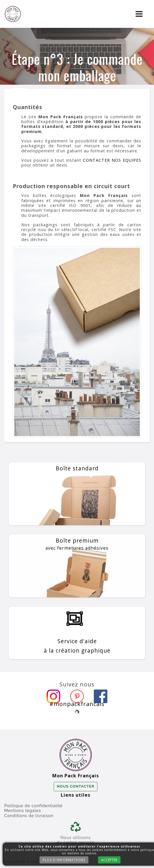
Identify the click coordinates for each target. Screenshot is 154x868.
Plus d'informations (63, 860)
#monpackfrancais (77, 704)
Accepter (109, 860)
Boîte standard (77, 468)
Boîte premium (77, 544)
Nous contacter (76, 786)
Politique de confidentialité (33, 806)
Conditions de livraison (29, 816)
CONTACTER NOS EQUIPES (112, 160)
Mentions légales (23, 810)
